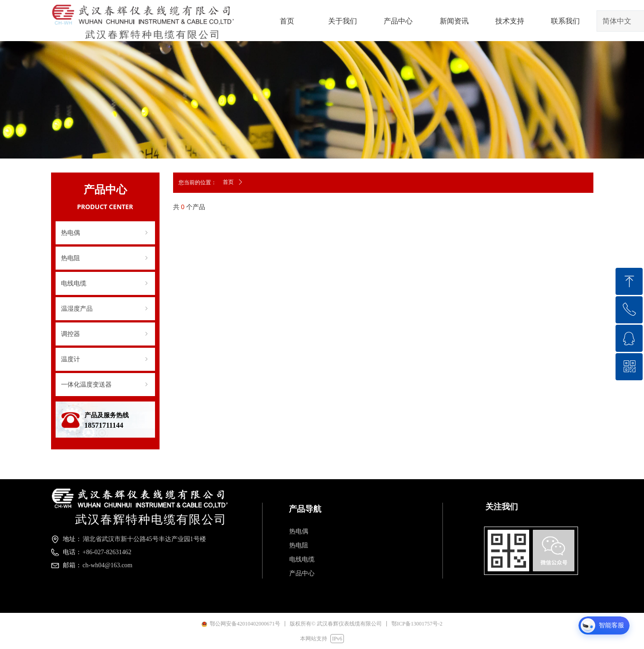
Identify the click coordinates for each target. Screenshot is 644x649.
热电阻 (105, 258)
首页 (228, 182)
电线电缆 (105, 283)
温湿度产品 (105, 309)
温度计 (105, 359)
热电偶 (105, 233)
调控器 (105, 334)
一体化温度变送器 (105, 385)
